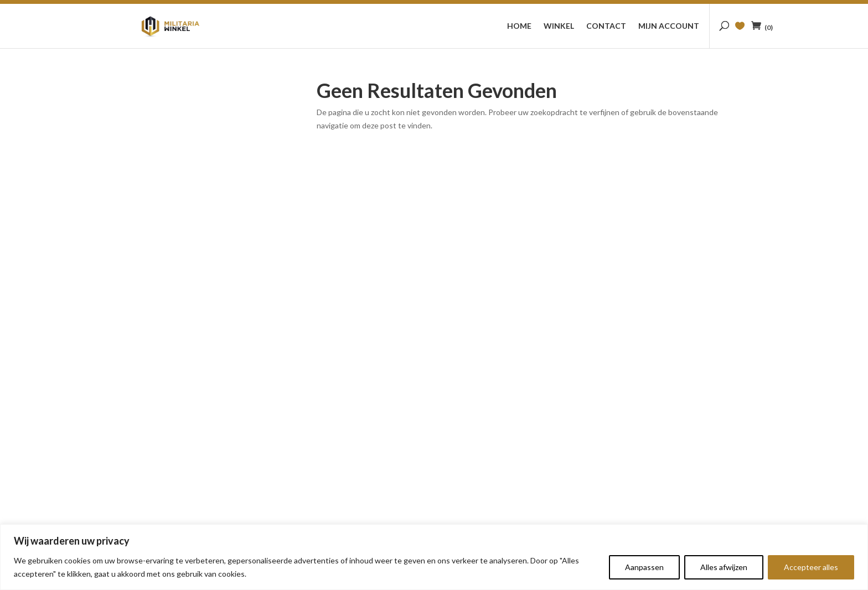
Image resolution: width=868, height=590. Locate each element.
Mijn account (669, 26)
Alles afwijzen (724, 567)
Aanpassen (644, 567)
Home (519, 26)
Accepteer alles (811, 567)
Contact (606, 26)
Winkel (559, 26)
